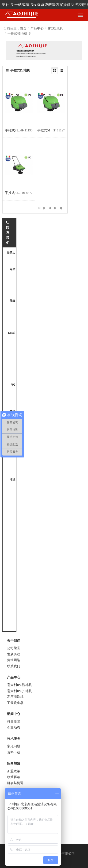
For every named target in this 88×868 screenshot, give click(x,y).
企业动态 (14, 728)
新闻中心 (14, 714)
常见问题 (14, 746)
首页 (23, 28)
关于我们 (14, 641)
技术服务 (14, 739)
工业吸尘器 (15, 703)
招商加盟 (14, 763)
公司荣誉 (14, 648)
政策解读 (14, 777)
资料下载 (14, 752)
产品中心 (37, 28)
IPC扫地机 (55, 28)
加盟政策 (14, 771)
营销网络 (14, 660)
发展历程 (14, 654)
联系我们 (14, 666)
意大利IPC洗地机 (19, 685)
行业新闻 (14, 722)
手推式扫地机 (17, 34)
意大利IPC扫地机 (19, 691)
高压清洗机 (15, 697)
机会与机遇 (15, 783)
